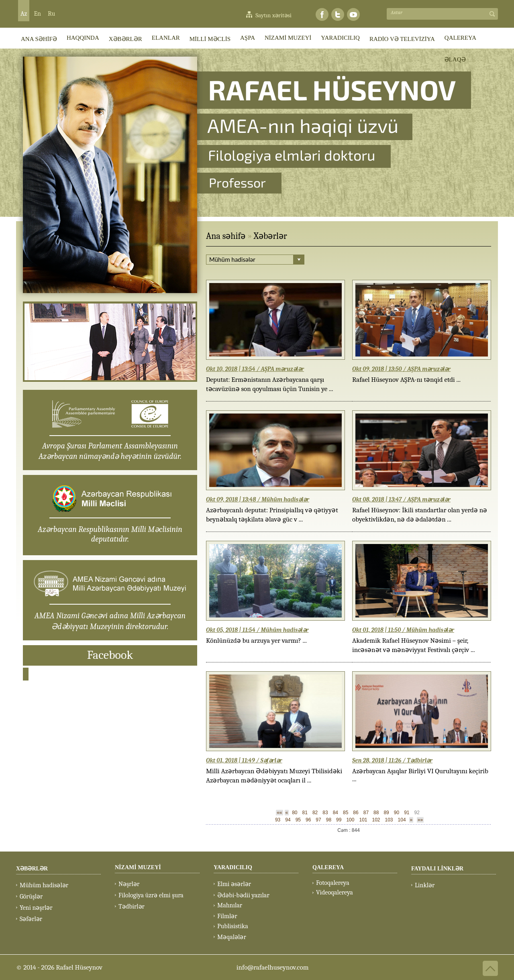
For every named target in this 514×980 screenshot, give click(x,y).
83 (325, 813)
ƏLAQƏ (455, 59)
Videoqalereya (335, 892)
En (37, 14)
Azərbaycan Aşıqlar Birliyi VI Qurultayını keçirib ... (420, 775)
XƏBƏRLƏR (125, 39)
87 (366, 813)
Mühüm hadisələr (44, 885)
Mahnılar (230, 905)
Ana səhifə (226, 236)
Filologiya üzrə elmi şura (151, 895)
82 (315, 813)
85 (346, 813)
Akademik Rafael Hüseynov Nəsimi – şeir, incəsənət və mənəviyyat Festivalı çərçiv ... (414, 645)
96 (308, 820)
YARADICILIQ (340, 38)
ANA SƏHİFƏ (39, 39)
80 (295, 813)
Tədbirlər (132, 907)
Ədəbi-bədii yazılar (243, 895)
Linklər (425, 885)
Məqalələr (232, 937)
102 (376, 820)
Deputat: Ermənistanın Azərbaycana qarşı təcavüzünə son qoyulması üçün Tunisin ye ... (270, 384)
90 (397, 813)
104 (402, 820)
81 (305, 813)
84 (336, 813)
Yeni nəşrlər (36, 908)
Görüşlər (31, 896)
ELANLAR (166, 38)
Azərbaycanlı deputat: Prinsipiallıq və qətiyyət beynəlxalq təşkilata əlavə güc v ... (272, 515)
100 (350, 820)
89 (386, 813)
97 (318, 820)
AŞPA (248, 38)
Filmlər (227, 916)
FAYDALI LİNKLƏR (437, 869)
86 (356, 813)
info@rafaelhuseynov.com (273, 967)
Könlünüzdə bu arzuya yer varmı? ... (256, 641)
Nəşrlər (129, 884)
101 (363, 820)
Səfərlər (31, 919)
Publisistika (233, 926)
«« (279, 813)
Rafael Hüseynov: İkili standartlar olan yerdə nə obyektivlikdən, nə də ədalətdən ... (420, 515)
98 (329, 820)
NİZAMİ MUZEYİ (288, 38)
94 (288, 820)
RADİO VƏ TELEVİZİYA (402, 39)
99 (339, 820)
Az (24, 14)
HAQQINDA (83, 38)
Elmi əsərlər (234, 884)
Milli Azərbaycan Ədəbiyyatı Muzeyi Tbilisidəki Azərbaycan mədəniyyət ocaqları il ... (274, 776)
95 (298, 820)
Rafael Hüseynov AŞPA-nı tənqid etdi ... (406, 380)
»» (420, 820)
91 (407, 813)
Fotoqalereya (333, 883)
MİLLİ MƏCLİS (210, 39)
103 (389, 820)
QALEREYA (460, 38)
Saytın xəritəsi (273, 15)
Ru (51, 14)
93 (278, 820)
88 (376, 813)
